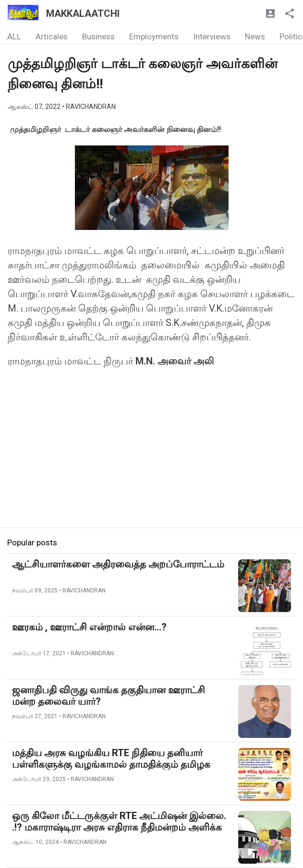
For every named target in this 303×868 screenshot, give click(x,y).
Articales (52, 36)
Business (98, 36)
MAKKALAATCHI (83, 13)
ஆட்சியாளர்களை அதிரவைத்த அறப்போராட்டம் (118, 564)
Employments (154, 36)
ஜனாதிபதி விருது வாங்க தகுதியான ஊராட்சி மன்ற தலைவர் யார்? (109, 696)
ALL (14, 36)
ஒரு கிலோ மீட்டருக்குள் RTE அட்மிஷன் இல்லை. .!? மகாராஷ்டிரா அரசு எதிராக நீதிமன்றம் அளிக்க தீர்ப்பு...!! (119, 827)
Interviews (212, 36)
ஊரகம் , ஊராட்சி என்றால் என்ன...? (89, 627)
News (255, 36)
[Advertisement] (151, 460)
